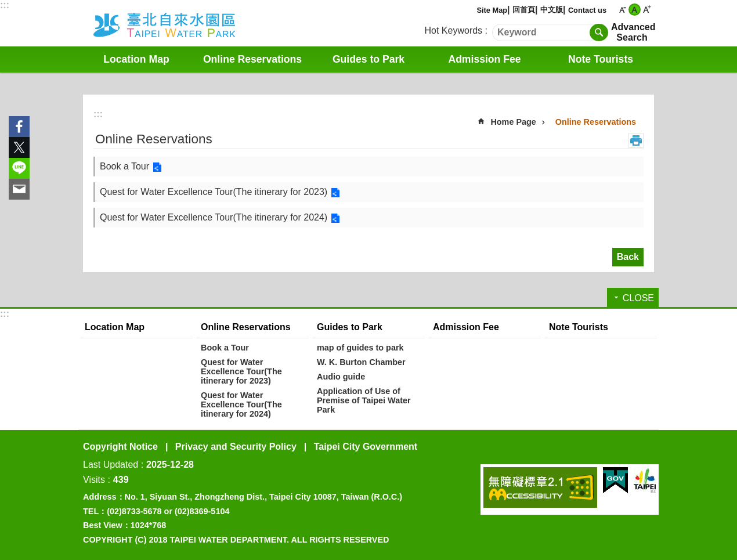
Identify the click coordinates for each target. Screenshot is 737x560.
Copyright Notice (120, 447)
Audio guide (341, 377)
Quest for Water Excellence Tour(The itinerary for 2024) (214, 217)
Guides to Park (368, 59)
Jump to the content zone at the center (6, 6)
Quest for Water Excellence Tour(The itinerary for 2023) (214, 192)
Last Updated (111, 465)
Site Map (492, 10)
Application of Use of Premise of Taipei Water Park (364, 400)
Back (628, 257)
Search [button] (599, 32)
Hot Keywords (454, 30)
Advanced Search (632, 32)
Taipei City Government (366, 447)
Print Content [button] (636, 140)
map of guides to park (360, 348)
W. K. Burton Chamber (361, 362)
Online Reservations (252, 59)
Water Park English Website (180, 23)
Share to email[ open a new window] (19, 189)
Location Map (136, 59)
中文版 (552, 10)
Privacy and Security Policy (236, 447)
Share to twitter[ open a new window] (19, 147)
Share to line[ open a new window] (19, 168)
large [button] (647, 10)
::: (5, 5)
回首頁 (524, 10)
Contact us (587, 10)
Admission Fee (484, 59)
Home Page (513, 122)
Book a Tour (124, 166)
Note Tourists (601, 59)
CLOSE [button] (638, 298)
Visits (94, 480)
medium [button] (635, 10)
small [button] (622, 10)
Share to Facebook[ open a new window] (19, 127)
